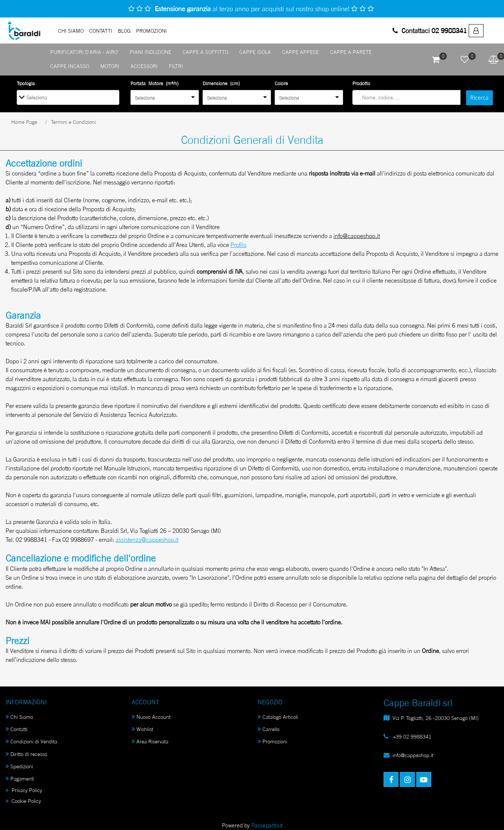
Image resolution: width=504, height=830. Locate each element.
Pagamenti (20, 778)
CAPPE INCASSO (70, 66)
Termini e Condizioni (73, 122)
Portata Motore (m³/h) (154, 83)
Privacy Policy (24, 790)
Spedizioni (19, 766)
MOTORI (110, 66)
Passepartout (267, 825)
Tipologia (26, 83)
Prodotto (361, 83)
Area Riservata (150, 741)
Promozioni (272, 741)
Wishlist (142, 729)
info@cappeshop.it (413, 755)
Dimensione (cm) (221, 83)
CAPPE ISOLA (255, 52)
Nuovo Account (151, 717)
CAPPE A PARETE (351, 52)
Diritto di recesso (26, 754)
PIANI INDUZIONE (151, 52)
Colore (281, 83)
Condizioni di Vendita (31, 741)
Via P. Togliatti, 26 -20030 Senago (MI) (436, 718)
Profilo (238, 245)
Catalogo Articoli (278, 717)
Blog (124, 31)
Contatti (101, 31)
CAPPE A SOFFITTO (205, 52)
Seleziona (145, 98)
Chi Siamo (71, 31)
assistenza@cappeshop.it (147, 540)
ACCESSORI (144, 66)
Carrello (269, 729)
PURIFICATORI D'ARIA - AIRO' (84, 52)
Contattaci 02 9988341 (430, 30)
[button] (436, 59)
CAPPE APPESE (301, 52)
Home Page (24, 122)
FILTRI (176, 66)
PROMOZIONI (151, 31)
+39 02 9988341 (411, 736)
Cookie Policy (23, 801)
